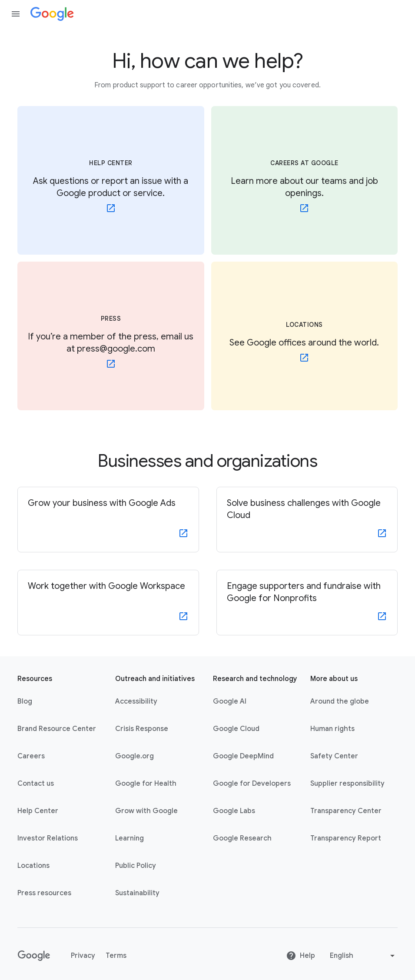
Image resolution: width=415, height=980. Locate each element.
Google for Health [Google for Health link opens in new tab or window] (146, 784)
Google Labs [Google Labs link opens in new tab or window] (234, 811)
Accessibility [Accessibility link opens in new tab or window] (136, 701)
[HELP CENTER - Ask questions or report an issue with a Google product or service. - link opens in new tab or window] (111, 180)
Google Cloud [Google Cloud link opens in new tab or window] (236, 729)
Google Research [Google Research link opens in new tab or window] (242, 838)
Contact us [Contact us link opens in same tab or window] (36, 784)
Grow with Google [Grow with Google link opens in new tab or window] (146, 811)
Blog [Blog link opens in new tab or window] (25, 701)
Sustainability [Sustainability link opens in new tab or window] (137, 893)
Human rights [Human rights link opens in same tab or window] (332, 729)
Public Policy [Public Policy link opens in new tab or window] (136, 866)
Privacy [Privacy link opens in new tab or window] (83, 956)
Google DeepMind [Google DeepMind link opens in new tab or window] (243, 756)
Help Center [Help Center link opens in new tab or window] (38, 811)
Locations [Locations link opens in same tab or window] (33, 866)
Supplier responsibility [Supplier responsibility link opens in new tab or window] (347, 784)
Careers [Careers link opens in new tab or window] (31, 756)
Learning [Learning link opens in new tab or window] (129, 838)
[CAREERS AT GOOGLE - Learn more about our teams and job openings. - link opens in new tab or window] (305, 180)
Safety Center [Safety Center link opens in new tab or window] (334, 756)
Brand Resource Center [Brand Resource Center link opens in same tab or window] (57, 729)
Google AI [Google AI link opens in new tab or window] (230, 701)
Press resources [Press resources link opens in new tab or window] (44, 893)
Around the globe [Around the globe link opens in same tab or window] (340, 701)
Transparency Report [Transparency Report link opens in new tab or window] (346, 838)
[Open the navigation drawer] (16, 14)
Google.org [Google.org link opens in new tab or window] (134, 756)
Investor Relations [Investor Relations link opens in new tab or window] (48, 838)
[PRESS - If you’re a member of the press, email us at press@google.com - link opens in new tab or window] (111, 336)
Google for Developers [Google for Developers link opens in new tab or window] (252, 784)
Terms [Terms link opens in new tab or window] (116, 956)
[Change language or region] (363, 956)
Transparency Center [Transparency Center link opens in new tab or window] (346, 811)
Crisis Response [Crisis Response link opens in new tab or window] (142, 729)
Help (300, 956)
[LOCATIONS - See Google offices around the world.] (305, 336)
